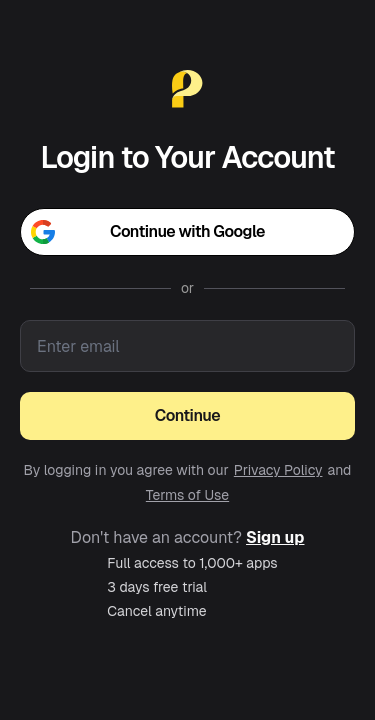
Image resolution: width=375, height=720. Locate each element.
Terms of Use (187, 495)
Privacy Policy (278, 470)
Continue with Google (148, 232)
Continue (187, 415)
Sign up (275, 537)
